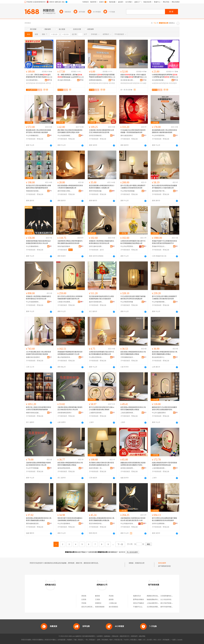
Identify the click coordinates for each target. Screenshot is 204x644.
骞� (50, 80)
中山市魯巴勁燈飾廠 (127, 191)
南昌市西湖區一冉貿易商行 (96, 468)
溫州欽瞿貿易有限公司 (65, 468)
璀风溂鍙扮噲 (40, 83)
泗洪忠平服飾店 (139, 603)
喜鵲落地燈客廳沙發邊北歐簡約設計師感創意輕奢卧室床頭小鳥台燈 (39, 242)
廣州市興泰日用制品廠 (65, 191)
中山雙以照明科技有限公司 (96, 357)
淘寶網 (69, 640)
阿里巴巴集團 (26, 640)
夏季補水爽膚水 (139, 599)
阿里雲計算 (118, 640)
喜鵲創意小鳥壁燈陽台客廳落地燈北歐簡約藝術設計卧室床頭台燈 (101, 242)
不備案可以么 (138, 607)
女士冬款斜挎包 (166, 599)
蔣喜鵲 (84, 596)
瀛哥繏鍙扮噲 (31, 83)
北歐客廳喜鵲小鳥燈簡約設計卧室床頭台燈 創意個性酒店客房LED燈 (133, 519)
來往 (155, 640)
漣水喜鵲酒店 (113, 607)
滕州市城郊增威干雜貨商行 (170, 607)
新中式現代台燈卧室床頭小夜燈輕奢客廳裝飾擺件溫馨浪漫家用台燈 (70, 298)
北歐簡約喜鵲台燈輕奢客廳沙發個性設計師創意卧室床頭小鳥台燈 (70, 408)
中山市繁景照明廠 (127, 302)
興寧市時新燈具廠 (95, 191)
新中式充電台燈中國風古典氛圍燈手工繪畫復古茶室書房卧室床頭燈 (133, 187)
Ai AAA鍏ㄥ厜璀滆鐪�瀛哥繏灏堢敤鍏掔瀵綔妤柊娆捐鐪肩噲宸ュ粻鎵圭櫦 (39, 76)
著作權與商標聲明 (88, 636)
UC (144, 640)
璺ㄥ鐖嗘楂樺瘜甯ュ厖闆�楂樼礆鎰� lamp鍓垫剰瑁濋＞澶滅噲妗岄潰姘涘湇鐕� (70, 76)
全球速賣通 (61, 640)
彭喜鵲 (84, 599)
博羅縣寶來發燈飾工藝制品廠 (33, 191)
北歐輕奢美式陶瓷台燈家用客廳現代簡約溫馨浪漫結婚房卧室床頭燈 (70, 242)
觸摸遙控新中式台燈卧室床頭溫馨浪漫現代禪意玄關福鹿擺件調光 (164, 408)
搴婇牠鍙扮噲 (125, 83)
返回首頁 (122, 552)
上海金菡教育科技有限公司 (156, 603)
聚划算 (81, 640)
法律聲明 (100, 636)
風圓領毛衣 (137, 596)
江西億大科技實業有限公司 (65, 302)
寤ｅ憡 (50, 77)
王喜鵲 (97, 599)
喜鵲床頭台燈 (140, 563)
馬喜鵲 (111, 596)
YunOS (126, 640)
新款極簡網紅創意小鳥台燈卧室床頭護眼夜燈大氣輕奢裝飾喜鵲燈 (164, 131)
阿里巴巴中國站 (50, 640)
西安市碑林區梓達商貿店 (96, 524)
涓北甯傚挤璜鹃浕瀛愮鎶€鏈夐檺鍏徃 (33, 80)
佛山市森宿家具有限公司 (65, 357)
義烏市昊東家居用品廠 (96, 302)
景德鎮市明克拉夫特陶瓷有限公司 (159, 246)
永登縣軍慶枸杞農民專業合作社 (171, 596)
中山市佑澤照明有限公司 (128, 246)
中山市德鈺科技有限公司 (128, 524)
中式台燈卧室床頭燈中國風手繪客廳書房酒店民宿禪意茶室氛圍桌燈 (133, 298)
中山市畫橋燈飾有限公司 (33, 246)
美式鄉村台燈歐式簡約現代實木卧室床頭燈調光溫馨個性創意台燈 (101, 464)
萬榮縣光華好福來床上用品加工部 (158, 596)
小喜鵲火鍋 (113, 603)
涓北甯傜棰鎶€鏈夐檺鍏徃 (128, 80)
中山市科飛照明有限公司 (159, 136)
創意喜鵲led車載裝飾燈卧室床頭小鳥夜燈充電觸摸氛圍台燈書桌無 (102, 519)
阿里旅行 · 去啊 (95, 640)
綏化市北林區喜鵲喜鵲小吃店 (92, 607)
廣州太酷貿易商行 (127, 136)
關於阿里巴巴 (125, 636)
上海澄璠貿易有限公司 (159, 468)
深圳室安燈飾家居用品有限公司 (96, 136)
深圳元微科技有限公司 (96, 246)
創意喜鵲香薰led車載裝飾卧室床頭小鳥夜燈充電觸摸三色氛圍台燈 (102, 187)
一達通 (173, 640)
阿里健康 (166, 640)
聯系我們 (134, 636)
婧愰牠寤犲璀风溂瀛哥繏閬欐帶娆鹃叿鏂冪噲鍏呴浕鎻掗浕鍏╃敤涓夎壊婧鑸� (102, 76)
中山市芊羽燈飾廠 (32, 468)
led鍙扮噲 (155, 83)
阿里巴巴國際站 (38, 640)
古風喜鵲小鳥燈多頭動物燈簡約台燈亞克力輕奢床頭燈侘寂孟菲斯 (101, 131)
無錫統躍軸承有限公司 (155, 599)
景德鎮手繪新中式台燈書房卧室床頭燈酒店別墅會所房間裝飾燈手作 (164, 242)
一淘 (86, 640)
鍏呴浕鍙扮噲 (103, 83)
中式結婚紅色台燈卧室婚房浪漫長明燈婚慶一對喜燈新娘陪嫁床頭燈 (133, 131)
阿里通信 (133, 640)
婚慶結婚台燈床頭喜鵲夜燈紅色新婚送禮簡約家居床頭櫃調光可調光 (133, 464)
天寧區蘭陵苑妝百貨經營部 (128, 357)
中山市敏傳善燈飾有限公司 (159, 302)
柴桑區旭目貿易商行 (33, 357)
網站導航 (142, 636)
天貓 (75, 640)
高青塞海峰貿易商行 (65, 413)
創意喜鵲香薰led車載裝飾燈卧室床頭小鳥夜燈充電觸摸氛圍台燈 (70, 187)
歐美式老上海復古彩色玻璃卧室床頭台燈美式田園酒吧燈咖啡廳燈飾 (39, 408)
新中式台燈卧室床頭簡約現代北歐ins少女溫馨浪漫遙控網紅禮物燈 (102, 408)
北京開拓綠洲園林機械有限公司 (158, 607)
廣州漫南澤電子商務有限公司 (159, 191)
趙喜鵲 (111, 599)
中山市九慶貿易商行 (159, 413)
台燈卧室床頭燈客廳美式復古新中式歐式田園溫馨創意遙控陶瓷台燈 (133, 242)
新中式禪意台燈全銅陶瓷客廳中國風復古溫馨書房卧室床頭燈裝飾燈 (164, 519)
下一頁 (120, 544)
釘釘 (160, 640)
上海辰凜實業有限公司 (128, 413)
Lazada (180, 640)
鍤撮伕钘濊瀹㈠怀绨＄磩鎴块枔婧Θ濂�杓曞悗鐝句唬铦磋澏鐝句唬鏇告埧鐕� (133, 76)
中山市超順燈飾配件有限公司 (65, 136)
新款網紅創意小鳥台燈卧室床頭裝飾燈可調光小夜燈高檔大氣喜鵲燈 (39, 131)
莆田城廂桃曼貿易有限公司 (33, 524)
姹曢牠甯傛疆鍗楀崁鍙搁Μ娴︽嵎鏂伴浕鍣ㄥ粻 (96, 80)
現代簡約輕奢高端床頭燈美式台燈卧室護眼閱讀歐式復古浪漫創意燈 (101, 298)
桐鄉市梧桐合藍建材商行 (33, 413)
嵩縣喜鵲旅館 (100, 607)
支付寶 (149, 640)
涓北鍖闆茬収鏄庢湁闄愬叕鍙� (65, 80)
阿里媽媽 (105, 640)
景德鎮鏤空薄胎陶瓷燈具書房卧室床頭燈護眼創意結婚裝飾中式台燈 (70, 353)
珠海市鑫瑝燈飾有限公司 (65, 246)
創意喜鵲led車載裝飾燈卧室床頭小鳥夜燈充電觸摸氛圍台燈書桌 (133, 353)
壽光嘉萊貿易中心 (158, 357)
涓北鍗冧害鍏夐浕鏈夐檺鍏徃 (159, 80)
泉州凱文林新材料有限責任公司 (128, 468)
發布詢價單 (162, 563)
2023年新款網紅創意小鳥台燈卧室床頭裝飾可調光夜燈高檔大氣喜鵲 (39, 353)
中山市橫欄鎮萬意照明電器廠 (33, 136)
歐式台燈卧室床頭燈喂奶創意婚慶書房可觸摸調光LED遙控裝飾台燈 (164, 187)
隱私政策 (115, 636)
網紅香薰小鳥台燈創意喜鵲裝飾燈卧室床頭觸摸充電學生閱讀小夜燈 (70, 131)
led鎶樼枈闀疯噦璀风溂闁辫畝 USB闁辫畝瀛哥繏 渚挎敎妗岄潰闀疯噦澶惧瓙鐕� (165, 76)
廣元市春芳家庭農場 (167, 603)
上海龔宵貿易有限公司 (96, 413)
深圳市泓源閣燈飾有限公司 (159, 524)
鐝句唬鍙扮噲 (135, 83)
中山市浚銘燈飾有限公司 (33, 302)
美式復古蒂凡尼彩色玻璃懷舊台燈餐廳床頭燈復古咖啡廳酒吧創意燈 (39, 187)
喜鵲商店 (98, 603)
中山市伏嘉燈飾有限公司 (65, 524)
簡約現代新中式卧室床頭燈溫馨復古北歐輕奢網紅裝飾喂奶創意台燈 (70, 519)
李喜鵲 (84, 603)
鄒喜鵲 (97, 596)
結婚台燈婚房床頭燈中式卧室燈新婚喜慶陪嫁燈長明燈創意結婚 (164, 464)
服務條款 (107, 636)
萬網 (140, 640)
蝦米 (111, 640)
